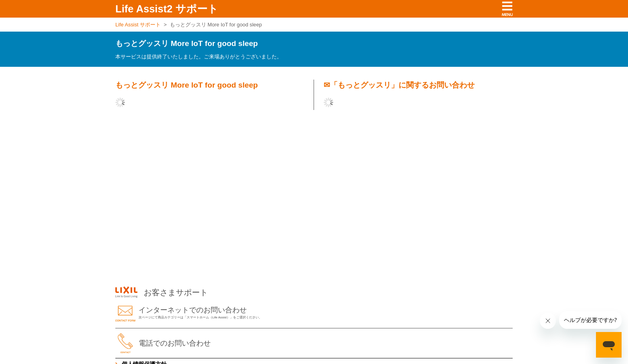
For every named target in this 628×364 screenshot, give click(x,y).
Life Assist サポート (138, 25)
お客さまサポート (162, 292)
